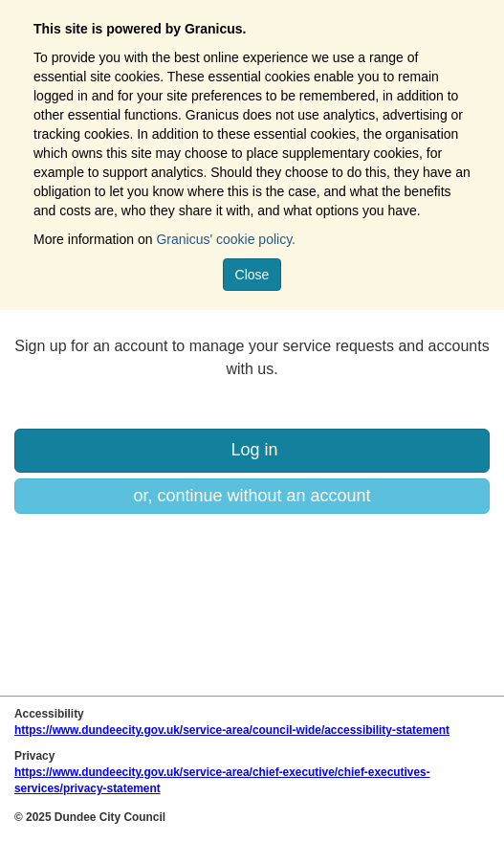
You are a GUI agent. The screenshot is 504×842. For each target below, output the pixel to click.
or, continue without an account (252, 496)
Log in (252, 450)
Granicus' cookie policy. (226, 239)
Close (252, 275)
